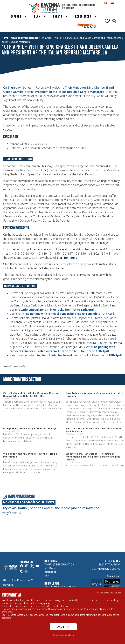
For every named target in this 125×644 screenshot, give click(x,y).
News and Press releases (25, 38)
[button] (114, 21)
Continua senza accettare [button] (109, 592)
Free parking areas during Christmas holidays (30, 429)
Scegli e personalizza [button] (63, 635)
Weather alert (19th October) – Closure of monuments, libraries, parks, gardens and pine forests (93, 457)
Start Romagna (67, 258)
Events (62, 17)
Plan (41, 17)
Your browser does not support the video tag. (100, 542)
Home (5, 38)
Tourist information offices (59, 566)
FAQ (47, 576)
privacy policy (43, 603)
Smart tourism (109, 564)
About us (51, 572)
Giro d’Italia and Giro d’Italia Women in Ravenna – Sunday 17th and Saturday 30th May (32, 395)
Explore (20, 17)
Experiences (87, 17)
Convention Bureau (106, 569)
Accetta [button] (63, 627)
